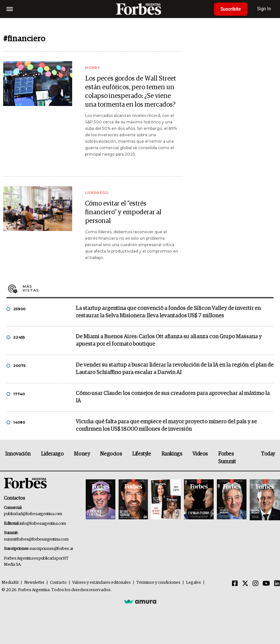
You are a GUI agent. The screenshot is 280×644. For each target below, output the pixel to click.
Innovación (18, 454)
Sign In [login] (264, 9)
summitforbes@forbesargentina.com (36, 539)
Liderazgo (52, 454)
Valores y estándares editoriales (101, 583)
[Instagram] (256, 584)
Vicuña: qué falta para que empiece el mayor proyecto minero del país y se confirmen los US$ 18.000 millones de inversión (166, 426)
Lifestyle (141, 454)
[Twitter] (245, 584)
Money (82, 454)
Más (148, 288)
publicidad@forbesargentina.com (33, 514)
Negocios (111, 454)
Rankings (172, 454)
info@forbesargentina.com (43, 524)
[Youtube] (266, 584)
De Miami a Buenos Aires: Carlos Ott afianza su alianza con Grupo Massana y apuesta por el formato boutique (169, 341)
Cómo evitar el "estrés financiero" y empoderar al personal (123, 212)
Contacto (58, 583)
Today (268, 454)
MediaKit (10, 583)
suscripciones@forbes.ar (51, 549)
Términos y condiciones (158, 583)
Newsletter (34, 583)
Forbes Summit (227, 458)
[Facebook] (235, 584)
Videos (200, 454)
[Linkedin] (277, 584)
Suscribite (231, 9)
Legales (193, 583)
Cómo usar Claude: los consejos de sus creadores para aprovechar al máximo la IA (173, 397)
